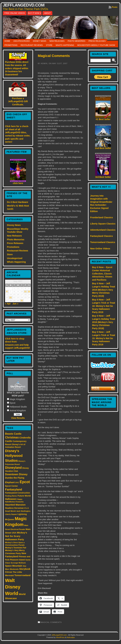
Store (49, 45)
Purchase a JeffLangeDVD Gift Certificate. (18, 101)
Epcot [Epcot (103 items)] (25, 482)
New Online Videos (100, 249)
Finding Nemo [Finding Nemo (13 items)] (11, 496)
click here (18, 183)
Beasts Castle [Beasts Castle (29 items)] (13, 434)
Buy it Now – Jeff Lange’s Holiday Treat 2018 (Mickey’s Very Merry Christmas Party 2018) (104, 322)
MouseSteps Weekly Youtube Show (96, 45)
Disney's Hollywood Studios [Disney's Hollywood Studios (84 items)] (14, 456)
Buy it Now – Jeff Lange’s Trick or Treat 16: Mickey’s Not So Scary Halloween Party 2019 (104, 306)
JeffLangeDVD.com (24, 5)
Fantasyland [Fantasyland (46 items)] (14, 489)
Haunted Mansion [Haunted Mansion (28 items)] (15, 505)
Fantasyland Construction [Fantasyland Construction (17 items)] (18, 493)
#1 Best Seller (103, 119)
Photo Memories (76, 41)
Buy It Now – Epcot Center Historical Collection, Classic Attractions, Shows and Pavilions (102, 273)
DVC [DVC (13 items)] (17, 483)
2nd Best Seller (103, 148)
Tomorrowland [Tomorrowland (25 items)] (22, 575)
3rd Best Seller (103, 177)
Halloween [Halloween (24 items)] (11, 499)
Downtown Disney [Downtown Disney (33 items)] (16, 474)
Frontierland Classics (101, 217)
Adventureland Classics (103, 230)
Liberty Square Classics (103, 224)
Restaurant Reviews (32, 45)
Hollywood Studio (18, 407)
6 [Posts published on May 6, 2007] (7, 292)
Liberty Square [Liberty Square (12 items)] (11, 514)
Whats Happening (65, 45)
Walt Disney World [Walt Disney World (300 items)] (13, 587)
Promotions (11, 45)
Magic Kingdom (17, 399)
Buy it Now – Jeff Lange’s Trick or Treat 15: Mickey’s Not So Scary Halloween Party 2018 (104, 338)
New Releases (57, 41)
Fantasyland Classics (101, 236)
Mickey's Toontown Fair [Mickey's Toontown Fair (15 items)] (16, 548)
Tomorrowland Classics (103, 242)
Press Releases (97, 41)
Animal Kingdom (18, 411)
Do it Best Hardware (18, 202)
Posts (115, 7)
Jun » (16, 304)
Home (7, 41)
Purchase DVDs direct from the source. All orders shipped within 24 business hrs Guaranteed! (17, 68)
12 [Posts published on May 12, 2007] (29, 292)
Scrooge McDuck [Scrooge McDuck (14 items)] (18, 563)
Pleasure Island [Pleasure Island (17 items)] (17, 560)
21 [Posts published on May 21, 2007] (10, 298)
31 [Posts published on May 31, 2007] (22, 301)
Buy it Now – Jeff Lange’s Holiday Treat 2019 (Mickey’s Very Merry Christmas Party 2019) (104, 290)
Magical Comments (54, 56)
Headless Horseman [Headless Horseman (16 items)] (14, 508)
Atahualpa (71, 637)
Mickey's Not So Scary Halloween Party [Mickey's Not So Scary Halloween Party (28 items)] (16, 536)
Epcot (13, 403)
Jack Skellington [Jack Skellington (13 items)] (23, 511)
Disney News (40, 41)
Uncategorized (22, 41)
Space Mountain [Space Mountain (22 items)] (14, 566)
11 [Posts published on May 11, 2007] (25, 292)
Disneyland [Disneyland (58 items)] (13, 468)
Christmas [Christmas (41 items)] (12, 437)
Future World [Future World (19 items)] (24, 496)
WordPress (60, 637)
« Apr (8, 304)
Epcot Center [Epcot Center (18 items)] (12, 486)
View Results (18, 418)
